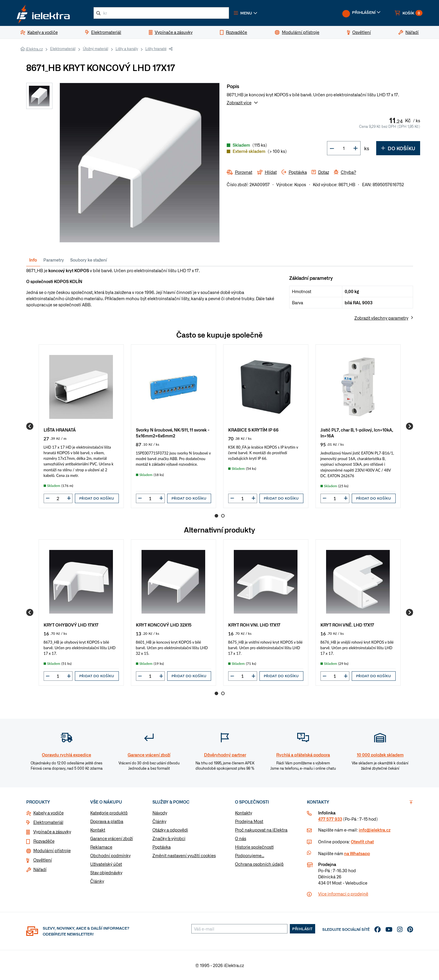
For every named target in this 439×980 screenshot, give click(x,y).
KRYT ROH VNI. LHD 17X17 (254, 625)
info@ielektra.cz (375, 830)
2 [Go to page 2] (223, 516)
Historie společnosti (254, 847)
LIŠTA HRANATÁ (60, 430)
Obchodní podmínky (110, 855)
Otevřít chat (362, 842)
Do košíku (398, 148)
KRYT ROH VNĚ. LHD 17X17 (347, 625)
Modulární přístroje (52, 850)
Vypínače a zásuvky (52, 832)
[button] (246, 13)
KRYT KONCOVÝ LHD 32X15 (164, 625)
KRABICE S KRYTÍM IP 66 (253, 430)
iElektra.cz (34, 49)
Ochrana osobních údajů (259, 864)
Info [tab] (33, 260)
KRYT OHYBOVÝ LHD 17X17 (71, 625)
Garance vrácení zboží (112, 838)
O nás (241, 838)
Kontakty (244, 813)
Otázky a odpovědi (170, 830)
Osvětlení (43, 860)
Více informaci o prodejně (343, 894)
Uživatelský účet (106, 864)
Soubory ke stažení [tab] (89, 260)
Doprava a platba (107, 821)
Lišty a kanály (127, 49)
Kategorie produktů (109, 813)
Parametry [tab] (54, 260)
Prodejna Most (249, 821)
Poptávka (162, 847)
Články (97, 881)
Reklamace (101, 847)
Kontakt (98, 830)
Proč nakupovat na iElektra (261, 830)
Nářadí (40, 869)
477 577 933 (330, 819)
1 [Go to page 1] (216, 516)
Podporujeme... (250, 855)
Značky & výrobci (169, 838)
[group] (81, 426)
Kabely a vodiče (48, 813)
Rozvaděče (44, 841)
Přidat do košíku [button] (97, 498)
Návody (160, 813)
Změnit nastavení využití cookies (184, 855)
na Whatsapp (357, 853)
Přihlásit (302, 929)
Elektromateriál (63, 49)
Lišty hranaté (156, 49)
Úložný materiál (96, 49)
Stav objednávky (106, 872)
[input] (58, 498)
